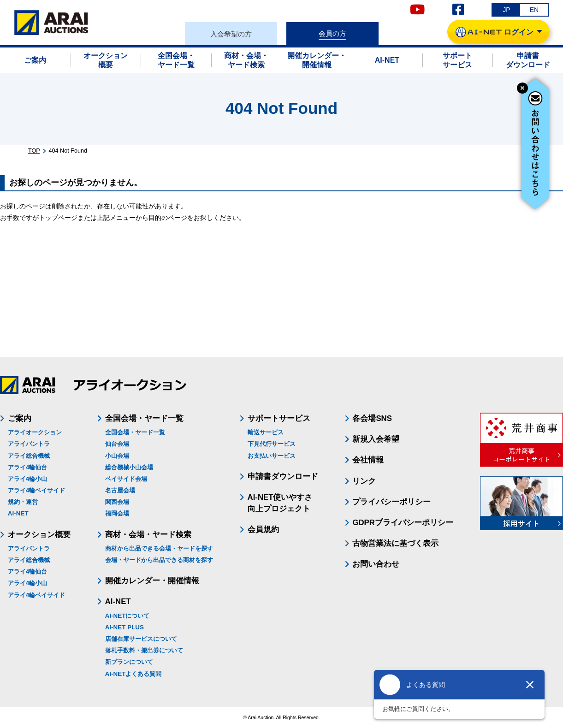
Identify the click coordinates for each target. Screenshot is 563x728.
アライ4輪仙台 (27, 467)
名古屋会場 (120, 490)
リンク (364, 481)
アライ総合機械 (29, 456)
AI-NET (18, 513)
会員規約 (263, 530)
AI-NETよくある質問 (133, 674)
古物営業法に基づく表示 (395, 543)
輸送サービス (266, 432)
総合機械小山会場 (129, 467)
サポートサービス (279, 418)
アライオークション (35, 432)
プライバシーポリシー (391, 502)
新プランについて (129, 662)
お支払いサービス (272, 456)
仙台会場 (117, 444)
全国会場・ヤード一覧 (135, 432)
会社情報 (368, 460)
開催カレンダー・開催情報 (152, 581)
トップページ (58, 218)
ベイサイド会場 (126, 479)
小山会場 (117, 456)
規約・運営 (23, 502)
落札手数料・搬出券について (144, 650)
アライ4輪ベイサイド (36, 490)
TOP (34, 151)
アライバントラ (29, 444)
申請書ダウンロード (283, 476)
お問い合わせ (376, 564)
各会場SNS (372, 418)
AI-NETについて (127, 616)
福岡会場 (117, 513)
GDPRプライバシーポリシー (403, 523)
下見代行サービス (272, 444)
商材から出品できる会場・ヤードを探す (159, 548)
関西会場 (117, 502)
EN (534, 10)
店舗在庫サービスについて (141, 639)
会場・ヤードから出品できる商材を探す (159, 560)
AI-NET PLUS (124, 627)
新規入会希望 (376, 439)
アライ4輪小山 (27, 479)
